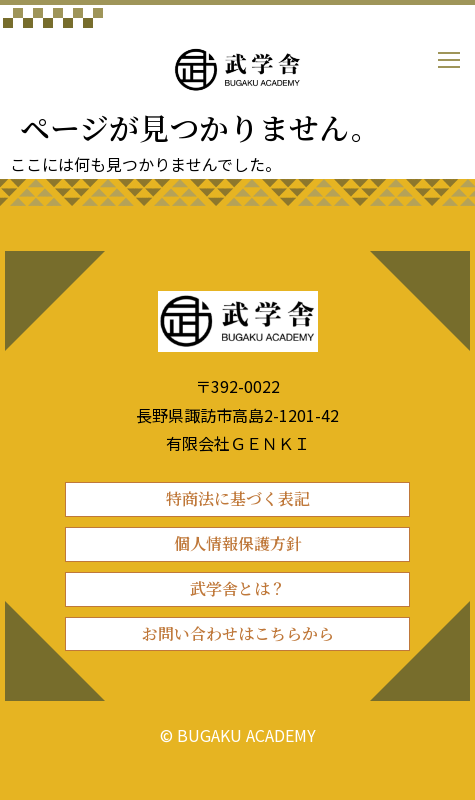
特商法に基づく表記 (238, 498)
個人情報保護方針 (238, 543)
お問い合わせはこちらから (238, 633)
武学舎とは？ (238, 588)
